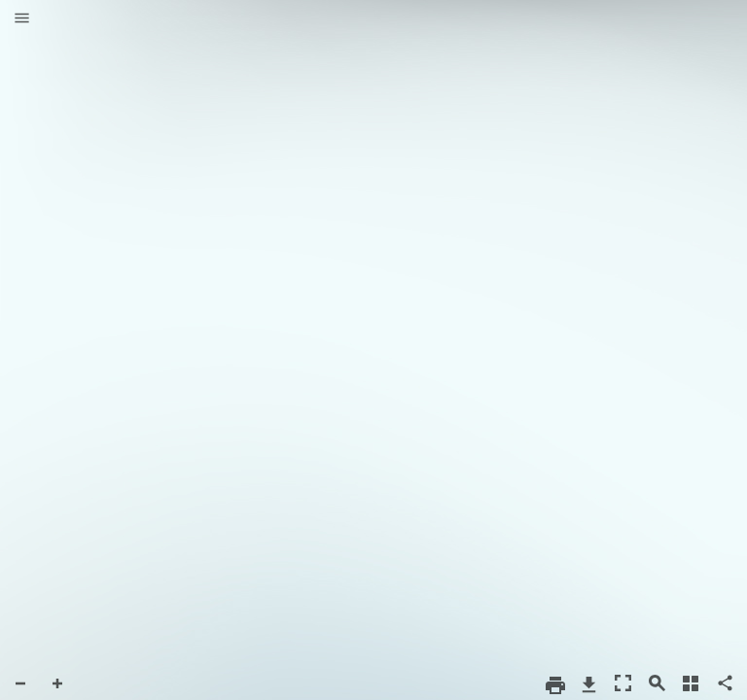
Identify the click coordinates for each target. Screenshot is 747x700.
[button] (22, 19)
